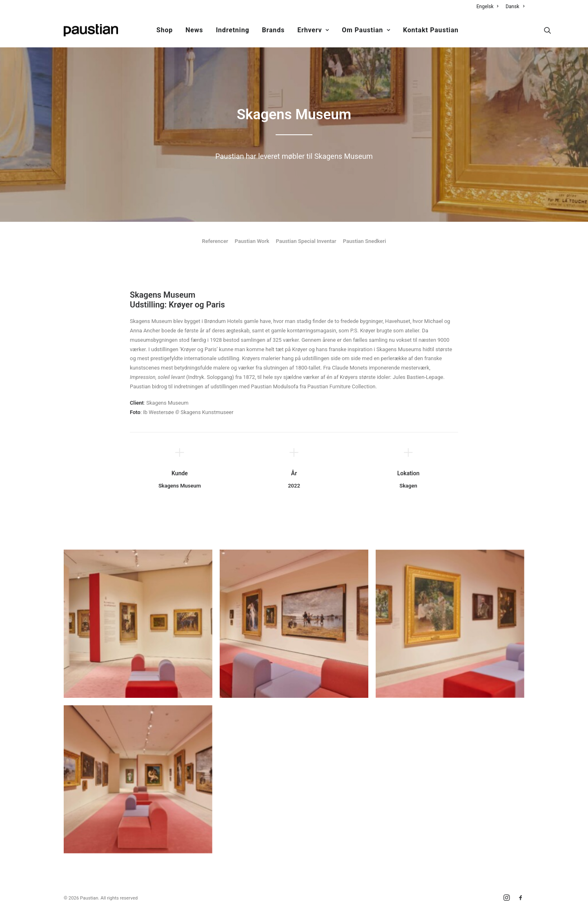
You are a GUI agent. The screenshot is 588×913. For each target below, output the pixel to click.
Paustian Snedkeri (365, 241)
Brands (273, 30)
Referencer (215, 241)
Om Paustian (366, 30)
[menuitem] (489, 7)
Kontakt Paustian (431, 30)
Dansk (515, 7)
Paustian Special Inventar (306, 241)
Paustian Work (252, 241)
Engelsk (488, 7)
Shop (165, 30)
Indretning (233, 30)
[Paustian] (91, 30)
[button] (548, 30)
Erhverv (313, 30)
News (194, 30)
